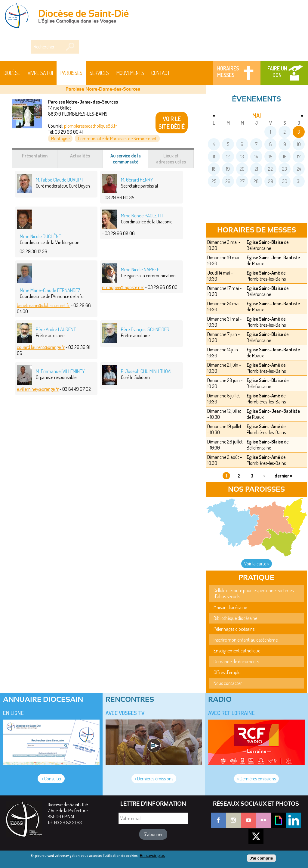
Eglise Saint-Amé (263, 273)
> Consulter (51, 779)
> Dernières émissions (154, 779)
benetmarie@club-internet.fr (43, 305)
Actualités (80, 156)
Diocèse (12, 73)
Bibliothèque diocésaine (235, 618)
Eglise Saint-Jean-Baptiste (273, 257)
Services (99, 73)
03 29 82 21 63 (68, 823)
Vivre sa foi (40, 73)
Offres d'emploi (228, 672)
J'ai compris (261, 858)
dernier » (283, 476)
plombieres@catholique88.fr (91, 126)
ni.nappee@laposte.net (123, 287)
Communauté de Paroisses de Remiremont (117, 138)
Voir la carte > (257, 564)
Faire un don (277, 72)
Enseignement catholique (237, 651)
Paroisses (71, 73)
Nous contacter (228, 683)
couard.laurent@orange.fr (41, 347)
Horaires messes (228, 72)
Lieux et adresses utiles (171, 159)
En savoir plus (152, 856)
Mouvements (130, 73)
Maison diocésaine (230, 607)
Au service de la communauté (129, 160)
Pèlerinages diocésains (234, 629)
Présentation (35, 156)
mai (257, 115)
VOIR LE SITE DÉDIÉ (172, 123)
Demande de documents (236, 661)
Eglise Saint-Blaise (265, 242)
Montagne (60, 138)
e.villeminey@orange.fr (38, 389)
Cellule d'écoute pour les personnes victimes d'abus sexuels (254, 593)
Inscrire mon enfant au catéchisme (246, 640)
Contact (161, 73)
